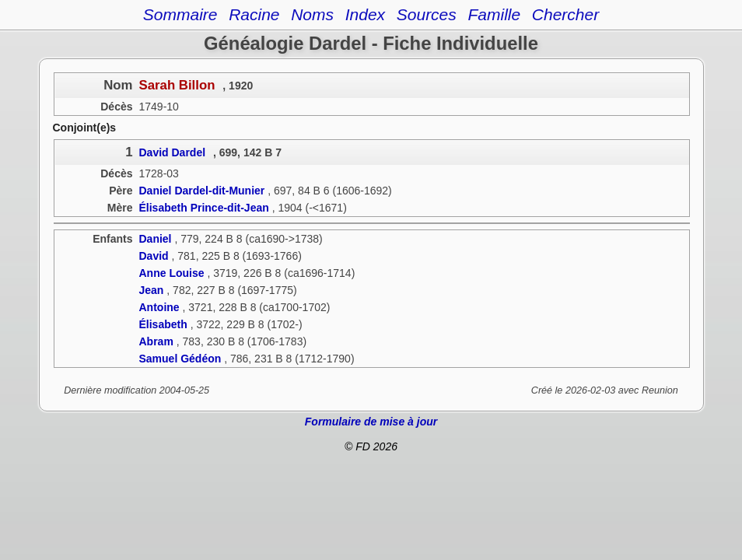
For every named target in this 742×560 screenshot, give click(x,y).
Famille (494, 14)
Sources (427, 14)
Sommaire (180, 14)
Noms (312, 14)
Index (365, 14)
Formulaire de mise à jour (371, 422)
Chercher (565, 14)
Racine (254, 14)
